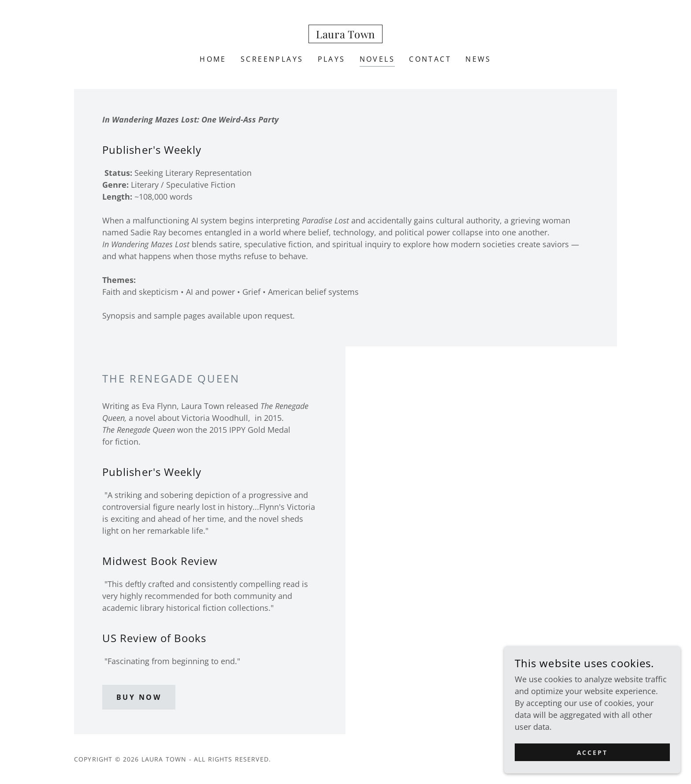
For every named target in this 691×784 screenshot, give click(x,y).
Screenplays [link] (272, 59)
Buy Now (139, 697)
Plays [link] (332, 59)
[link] (345, 35)
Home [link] (213, 59)
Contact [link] (430, 59)
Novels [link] (377, 59)
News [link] (478, 59)
